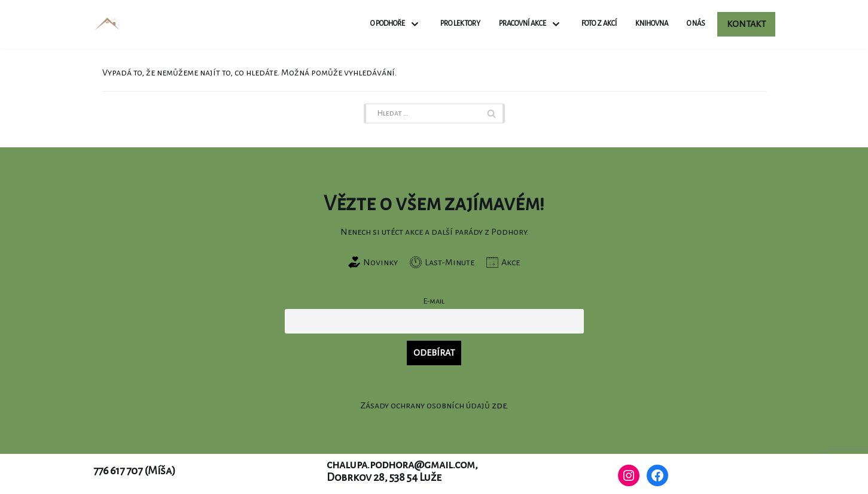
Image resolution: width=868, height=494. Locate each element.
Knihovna (652, 24)
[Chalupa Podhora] (107, 24)
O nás (696, 24)
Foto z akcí (599, 24)
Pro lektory (460, 24)
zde (499, 405)
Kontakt (746, 24)
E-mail (434, 301)
